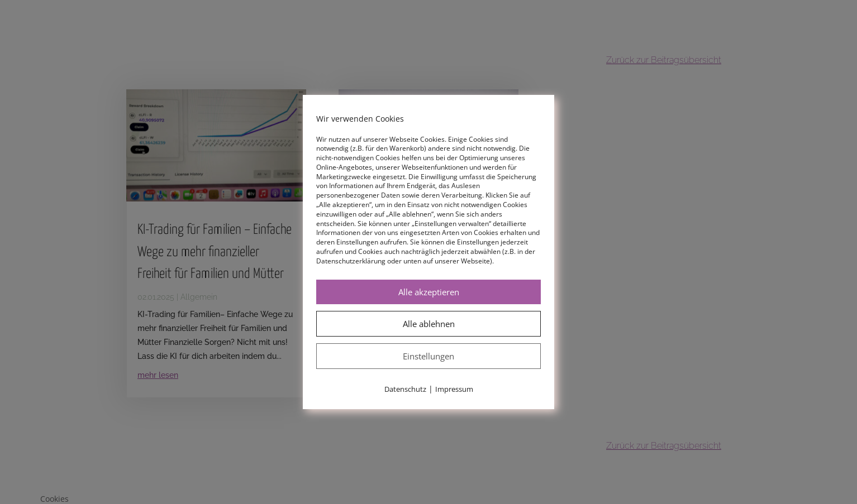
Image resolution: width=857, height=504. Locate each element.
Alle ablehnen (429, 324)
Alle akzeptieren (429, 292)
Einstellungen (428, 356)
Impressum (454, 389)
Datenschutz (405, 389)
